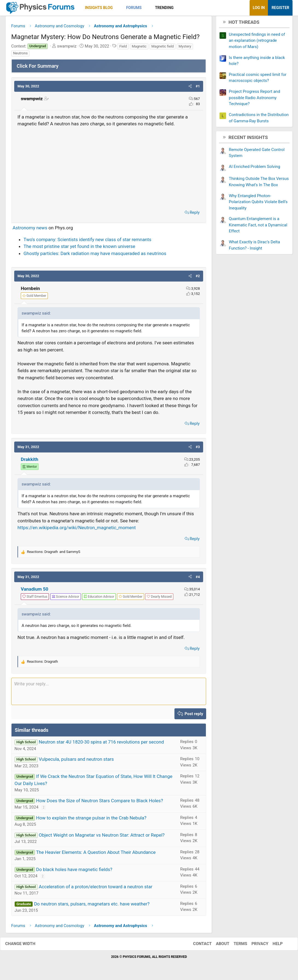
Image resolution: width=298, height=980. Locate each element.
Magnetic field (163, 48)
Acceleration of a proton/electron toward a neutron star (96, 889)
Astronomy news (30, 230)
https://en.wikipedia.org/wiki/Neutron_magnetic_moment (77, 530)
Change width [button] (26, 946)
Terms (235, 946)
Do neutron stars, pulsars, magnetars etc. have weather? (92, 906)
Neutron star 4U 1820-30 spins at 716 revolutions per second (101, 744)
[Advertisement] (109, 169)
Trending (164, 8)
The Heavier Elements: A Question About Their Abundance (96, 854)
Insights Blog (99, 8)
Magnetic (139, 48)
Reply (195, 214)
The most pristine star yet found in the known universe (79, 248)
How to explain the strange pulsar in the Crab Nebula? (91, 820)
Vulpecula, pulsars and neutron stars (76, 761)
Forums (134, 8)
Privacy (255, 946)
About (217, 946)
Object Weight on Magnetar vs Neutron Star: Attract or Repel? (102, 837)
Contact (197, 946)
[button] (117, 8)
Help (272, 946)
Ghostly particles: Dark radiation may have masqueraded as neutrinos (95, 255)
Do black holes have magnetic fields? (74, 871)
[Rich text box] (109, 693)
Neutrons (20, 55)
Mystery (185, 48)
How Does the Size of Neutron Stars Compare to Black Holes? (100, 803)
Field (123, 48)
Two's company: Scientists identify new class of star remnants (87, 241)
